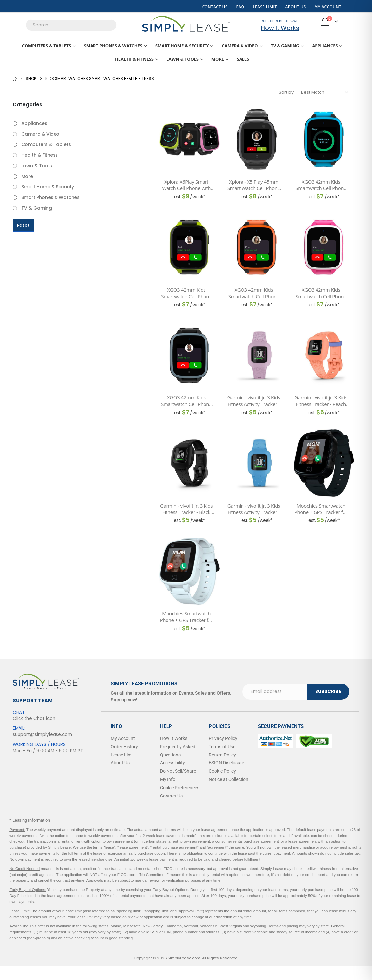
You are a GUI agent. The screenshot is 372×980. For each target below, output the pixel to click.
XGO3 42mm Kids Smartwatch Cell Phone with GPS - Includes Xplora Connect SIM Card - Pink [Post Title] (321, 293)
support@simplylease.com (42, 735)
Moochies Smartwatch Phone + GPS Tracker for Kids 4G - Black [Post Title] (321, 509)
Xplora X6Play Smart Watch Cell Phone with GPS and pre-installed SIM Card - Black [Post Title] (186, 185)
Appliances (325, 46)
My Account (328, 7)
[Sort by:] (324, 92)
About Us (295, 7)
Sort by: (287, 92)
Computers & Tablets (47, 46)
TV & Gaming (285, 46)
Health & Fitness (134, 59)
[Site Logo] (186, 24)
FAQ (240, 7)
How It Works (280, 28)
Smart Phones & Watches (113, 46)
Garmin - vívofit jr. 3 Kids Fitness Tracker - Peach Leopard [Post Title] (321, 401)
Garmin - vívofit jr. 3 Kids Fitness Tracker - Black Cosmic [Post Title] (186, 509)
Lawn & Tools (183, 59)
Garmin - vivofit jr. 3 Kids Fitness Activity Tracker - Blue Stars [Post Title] (254, 509)
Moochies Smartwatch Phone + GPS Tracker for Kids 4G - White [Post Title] (186, 617)
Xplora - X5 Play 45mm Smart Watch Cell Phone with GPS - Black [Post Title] (254, 185)
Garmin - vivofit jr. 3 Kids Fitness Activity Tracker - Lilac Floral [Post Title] (254, 401)
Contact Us (215, 7)
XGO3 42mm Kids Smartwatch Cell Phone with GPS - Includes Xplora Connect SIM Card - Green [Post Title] (186, 293)
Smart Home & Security (182, 46)
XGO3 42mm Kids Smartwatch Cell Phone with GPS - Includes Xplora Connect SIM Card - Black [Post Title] (186, 401)
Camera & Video (240, 46)
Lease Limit (265, 7)
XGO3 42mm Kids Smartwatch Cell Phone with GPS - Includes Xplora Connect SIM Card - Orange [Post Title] (254, 293)
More (218, 59)
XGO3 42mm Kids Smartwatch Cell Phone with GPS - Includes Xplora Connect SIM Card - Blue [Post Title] (321, 185)
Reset (23, 225)
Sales (243, 59)
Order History (124, 747)
